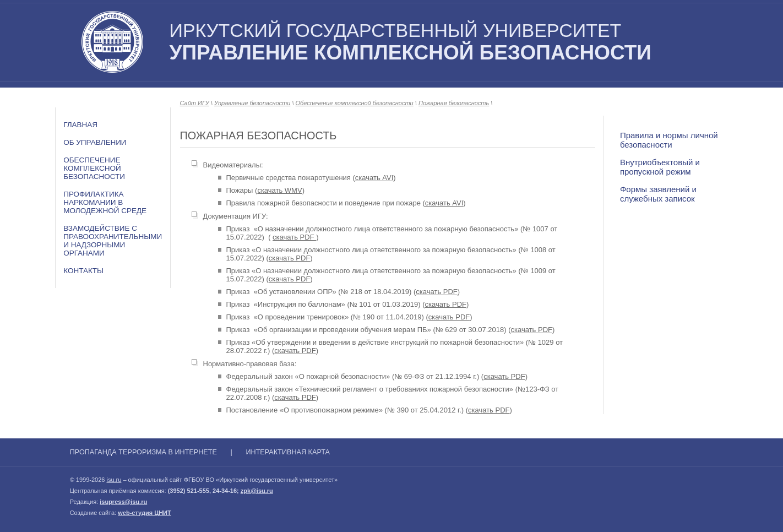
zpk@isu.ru (257, 491)
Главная (80, 125)
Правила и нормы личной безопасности (669, 140)
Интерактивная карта (288, 452)
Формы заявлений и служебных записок (658, 194)
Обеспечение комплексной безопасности (94, 168)
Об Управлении (95, 142)
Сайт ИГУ (195, 103)
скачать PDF (294, 237)
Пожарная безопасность (454, 103)
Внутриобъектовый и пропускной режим (660, 167)
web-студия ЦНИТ (145, 513)
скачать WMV (279, 190)
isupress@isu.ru (123, 502)
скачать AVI (374, 178)
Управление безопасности (252, 103)
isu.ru (114, 480)
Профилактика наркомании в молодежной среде (105, 202)
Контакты (83, 271)
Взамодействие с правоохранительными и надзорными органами (113, 241)
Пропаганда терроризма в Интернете (143, 452)
